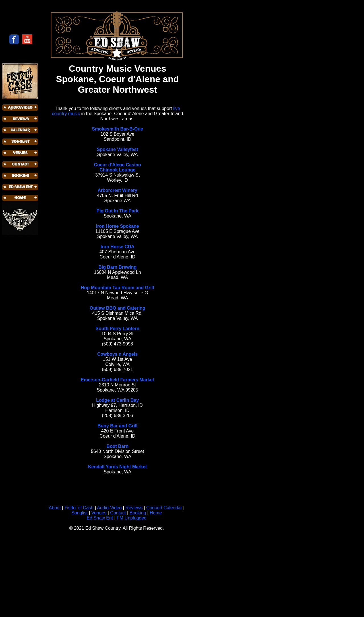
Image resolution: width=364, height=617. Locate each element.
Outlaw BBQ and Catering (117, 308)
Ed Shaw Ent (100, 518)
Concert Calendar (164, 508)
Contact (118, 513)
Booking (138, 513)
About (55, 508)
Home (156, 513)
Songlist (79, 513)
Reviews (134, 508)
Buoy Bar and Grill (117, 426)
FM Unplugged (132, 518)
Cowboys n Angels (118, 354)
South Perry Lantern (117, 329)
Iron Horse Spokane (117, 226)
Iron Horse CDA (117, 247)
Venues (99, 513)
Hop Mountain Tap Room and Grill (117, 288)
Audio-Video (109, 508)
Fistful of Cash (79, 508)
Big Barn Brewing (117, 267)
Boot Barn (117, 446)
